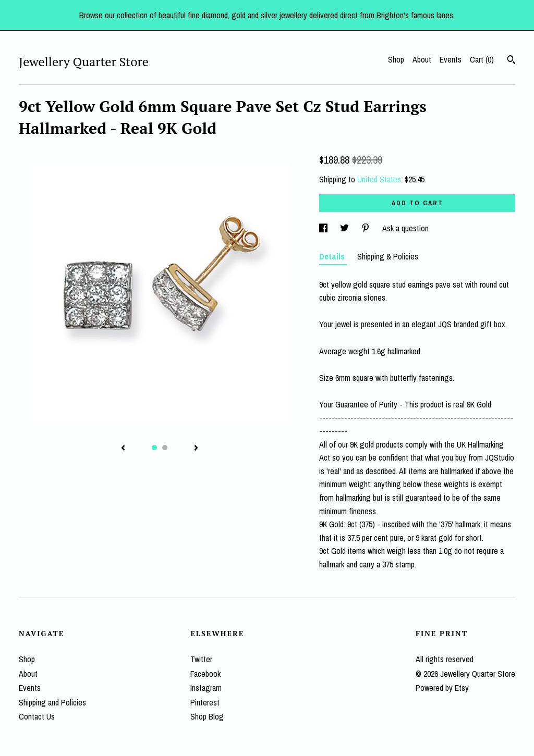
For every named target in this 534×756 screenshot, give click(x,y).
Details (333, 256)
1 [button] (154, 448)
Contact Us (37, 716)
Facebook (205, 674)
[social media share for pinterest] (367, 228)
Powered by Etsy (442, 688)
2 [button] (165, 448)
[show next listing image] (196, 449)
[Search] (511, 61)
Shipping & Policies (388, 256)
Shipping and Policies (52, 702)
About (422, 59)
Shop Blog (207, 716)
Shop (396, 59)
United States (379, 179)
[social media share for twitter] (345, 228)
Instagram (206, 688)
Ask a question (405, 228)
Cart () (482, 59)
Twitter (201, 659)
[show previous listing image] (123, 449)
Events (451, 59)
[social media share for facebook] (324, 228)
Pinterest (205, 702)
